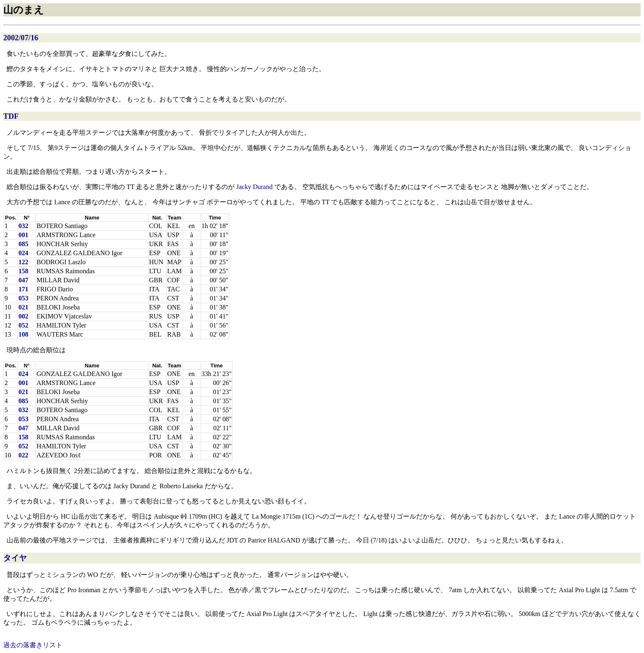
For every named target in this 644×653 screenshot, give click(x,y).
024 (23, 253)
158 (23, 271)
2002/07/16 (21, 38)
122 (23, 262)
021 (23, 307)
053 (23, 298)
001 (23, 235)
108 (23, 334)
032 (23, 226)
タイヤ (15, 558)
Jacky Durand (254, 187)
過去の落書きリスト (33, 645)
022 (23, 455)
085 (23, 244)
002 (23, 316)
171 (23, 289)
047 (23, 280)
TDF (11, 116)
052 (23, 325)
